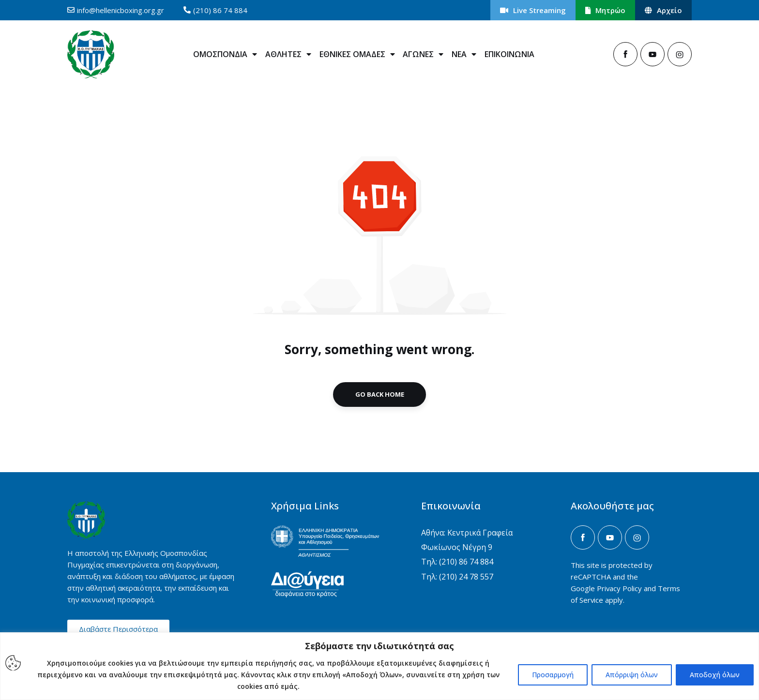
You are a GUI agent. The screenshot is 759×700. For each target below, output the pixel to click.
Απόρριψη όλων (632, 675)
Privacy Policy (619, 588)
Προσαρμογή (553, 675)
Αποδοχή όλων (715, 675)
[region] (379, 666)
